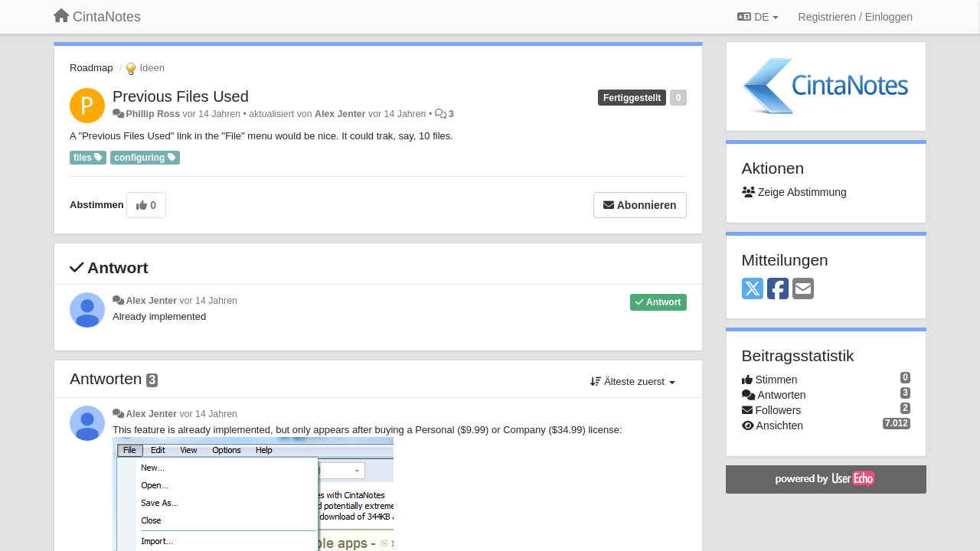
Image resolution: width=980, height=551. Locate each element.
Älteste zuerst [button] (633, 381)
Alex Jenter (340, 114)
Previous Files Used (181, 96)
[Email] (803, 290)
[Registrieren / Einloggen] (856, 17)
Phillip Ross (153, 114)
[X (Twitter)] (753, 290)
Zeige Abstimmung (794, 192)
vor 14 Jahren (208, 301)
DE (758, 17)
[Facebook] (778, 290)
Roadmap (91, 68)
